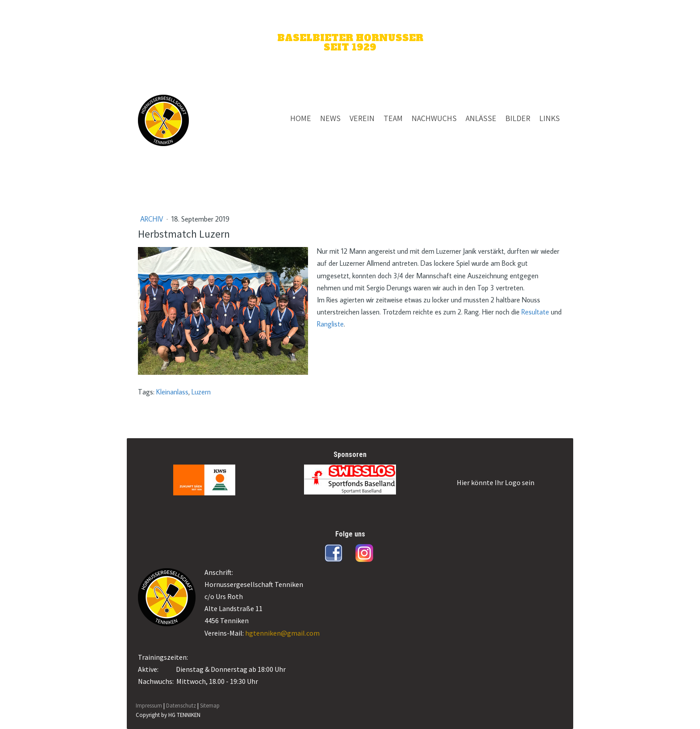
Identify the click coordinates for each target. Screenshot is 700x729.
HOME (301, 118)
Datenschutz (181, 705)
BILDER (518, 118)
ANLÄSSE (481, 118)
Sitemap (210, 705)
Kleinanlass (172, 392)
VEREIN (362, 118)
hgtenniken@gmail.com (282, 633)
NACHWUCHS (434, 118)
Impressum (149, 705)
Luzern (201, 392)
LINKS (550, 118)
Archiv (152, 219)
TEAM (393, 118)
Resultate (535, 312)
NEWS (330, 118)
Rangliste (330, 324)
